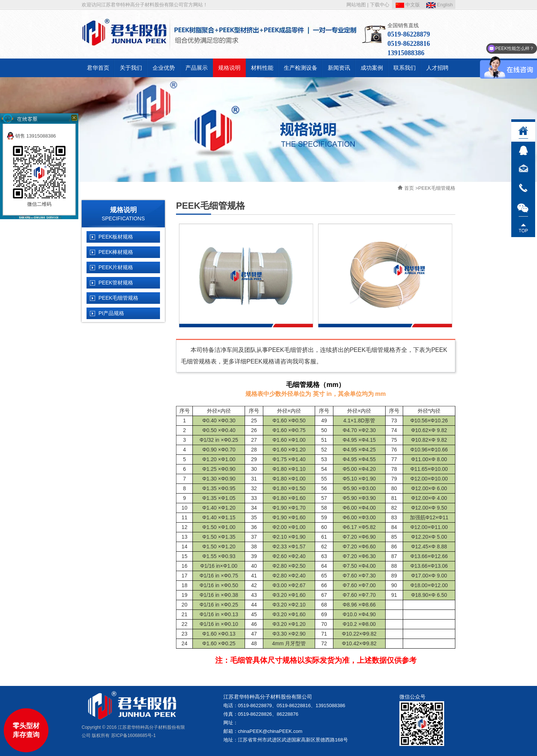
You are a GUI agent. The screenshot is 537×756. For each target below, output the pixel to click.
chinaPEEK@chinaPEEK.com (270, 731)
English (439, 5)
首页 (409, 188)
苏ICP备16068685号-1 (134, 735)
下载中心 (380, 5)
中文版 (408, 5)
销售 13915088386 (31, 136)
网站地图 (356, 5)
